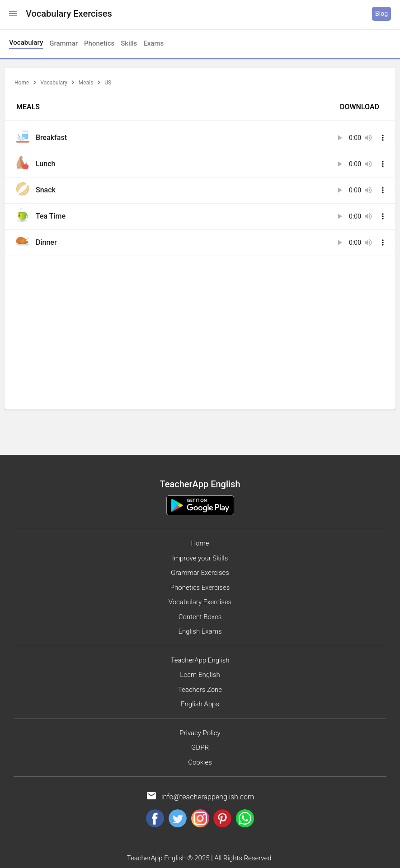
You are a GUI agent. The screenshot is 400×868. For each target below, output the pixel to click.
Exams (153, 43)
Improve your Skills (200, 558)
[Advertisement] (200, 324)
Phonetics (99, 43)
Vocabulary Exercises (200, 602)
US (108, 83)
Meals (86, 83)
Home (22, 83)
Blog (381, 14)
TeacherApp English (200, 660)
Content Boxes (200, 617)
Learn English (200, 675)
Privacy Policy (200, 733)
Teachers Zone (200, 690)
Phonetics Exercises (200, 588)
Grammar (64, 43)
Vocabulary (54, 83)
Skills (129, 43)
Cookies (200, 762)
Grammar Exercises (200, 573)
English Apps (200, 704)
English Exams (200, 631)
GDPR (200, 747)
